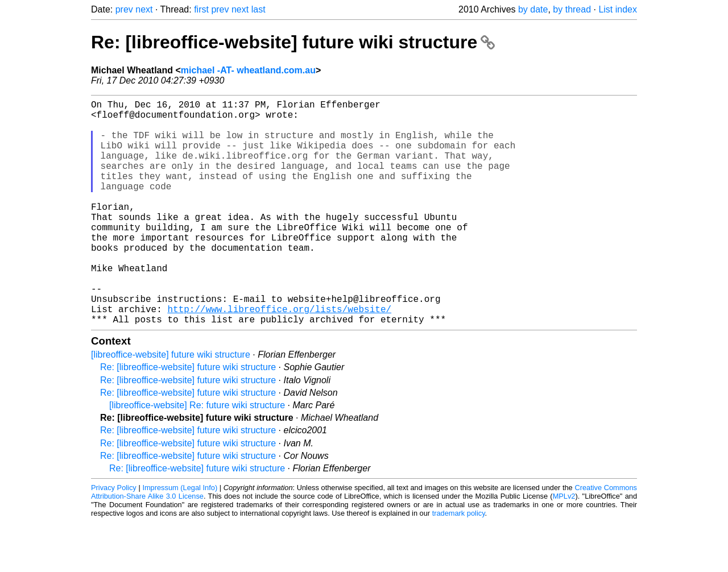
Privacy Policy (114, 538)
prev (124, 9)
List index (618, 9)
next (144, 9)
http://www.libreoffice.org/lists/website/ (279, 357)
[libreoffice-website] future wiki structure (171, 405)
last (258, 9)
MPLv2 (564, 546)
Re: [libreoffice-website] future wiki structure (293, 42)
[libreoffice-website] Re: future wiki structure (197, 455)
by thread (572, 9)
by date (533, 9)
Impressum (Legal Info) (180, 538)
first (201, 9)
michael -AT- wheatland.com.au (248, 70)
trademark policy (459, 563)
